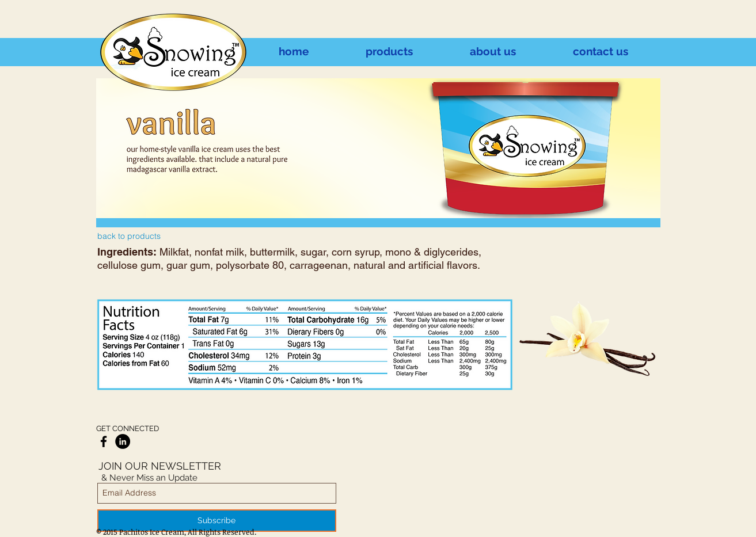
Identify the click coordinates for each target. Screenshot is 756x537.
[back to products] (129, 236)
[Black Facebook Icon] (104, 441)
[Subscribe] (217, 521)
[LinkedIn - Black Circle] (123, 441)
